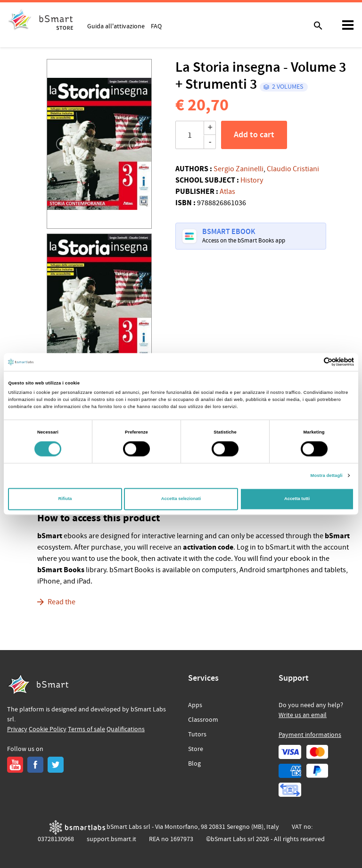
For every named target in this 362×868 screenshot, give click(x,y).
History (252, 180)
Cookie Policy (48, 729)
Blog (194, 764)
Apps (195, 705)
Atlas (227, 192)
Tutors (197, 734)
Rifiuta (65, 499)
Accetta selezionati (181, 499)
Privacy (17, 729)
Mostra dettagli (327, 476)
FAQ (156, 26)
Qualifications (126, 729)
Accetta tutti (297, 499)
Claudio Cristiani (293, 169)
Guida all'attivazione (116, 26)
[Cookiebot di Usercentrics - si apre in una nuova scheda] (313, 362)
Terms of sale (86, 729)
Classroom (203, 720)
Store (196, 749)
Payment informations (310, 735)
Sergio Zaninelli (239, 169)
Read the (62, 602)
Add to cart (254, 135)
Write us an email (303, 715)
